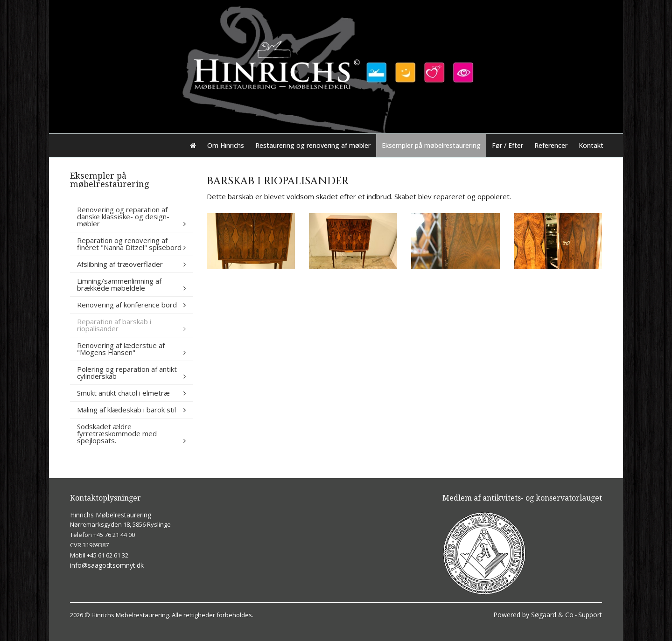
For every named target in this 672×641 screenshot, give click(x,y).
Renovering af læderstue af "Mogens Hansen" (121, 349)
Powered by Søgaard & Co (533, 615)
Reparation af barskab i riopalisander (114, 325)
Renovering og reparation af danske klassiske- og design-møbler (123, 216)
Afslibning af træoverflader (120, 264)
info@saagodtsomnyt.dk (107, 565)
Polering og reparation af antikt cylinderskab (127, 373)
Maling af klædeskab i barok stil (126, 410)
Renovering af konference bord (127, 305)
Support (590, 615)
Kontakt (591, 145)
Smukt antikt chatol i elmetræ (123, 393)
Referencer (551, 145)
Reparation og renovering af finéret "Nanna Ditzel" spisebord (129, 244)
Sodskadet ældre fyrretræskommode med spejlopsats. (117, 433)
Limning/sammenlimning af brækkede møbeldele (119, 284)
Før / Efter (507, 145)
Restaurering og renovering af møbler (313, 145)
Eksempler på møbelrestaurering (431, 145)
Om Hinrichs (226, 145)
